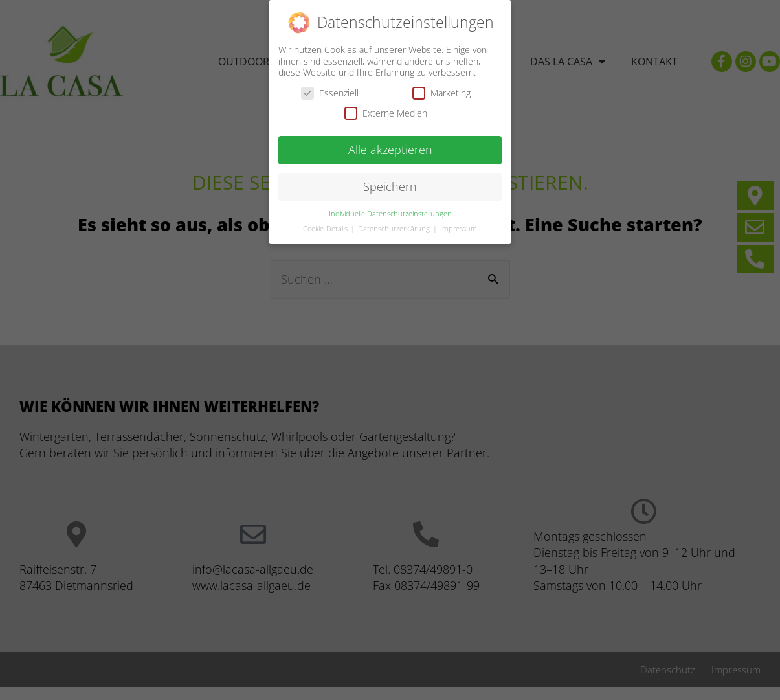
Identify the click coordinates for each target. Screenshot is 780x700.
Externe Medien (386, 111)
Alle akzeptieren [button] (390, 148)
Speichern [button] (390, 185)
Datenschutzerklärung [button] (395, 227)
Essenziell (330, 91)
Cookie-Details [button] (326, 227)
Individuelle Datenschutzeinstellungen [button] (390, 212)
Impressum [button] (459, 227)
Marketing (441, 91)
